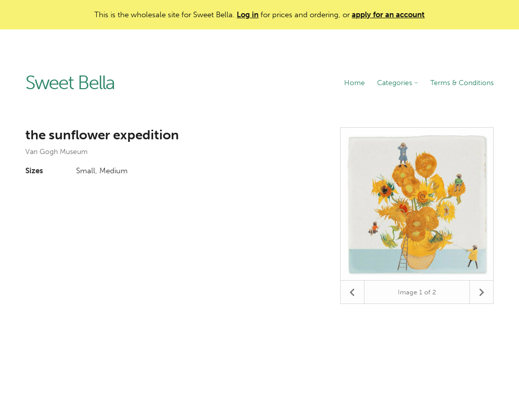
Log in (248, 15)
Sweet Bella (70, 83)
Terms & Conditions (462, 83)
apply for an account (388, 15)
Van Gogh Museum (57, 152)
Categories (398, 83)
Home (355, 83)
